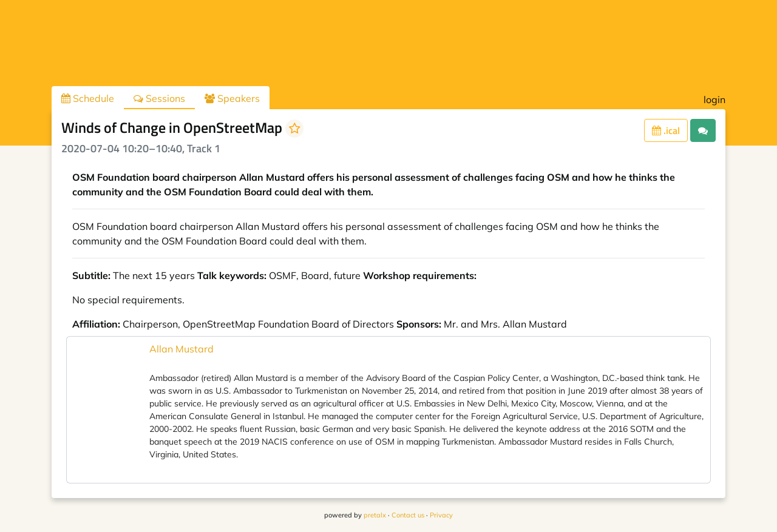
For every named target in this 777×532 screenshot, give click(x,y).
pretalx (375, 515)
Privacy (441, 515)
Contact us (408, 515)
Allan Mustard (182, 349)
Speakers (232, 98)
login (714, 99)
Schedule (88, 98)
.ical (666, 130)
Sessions (159, 98)
